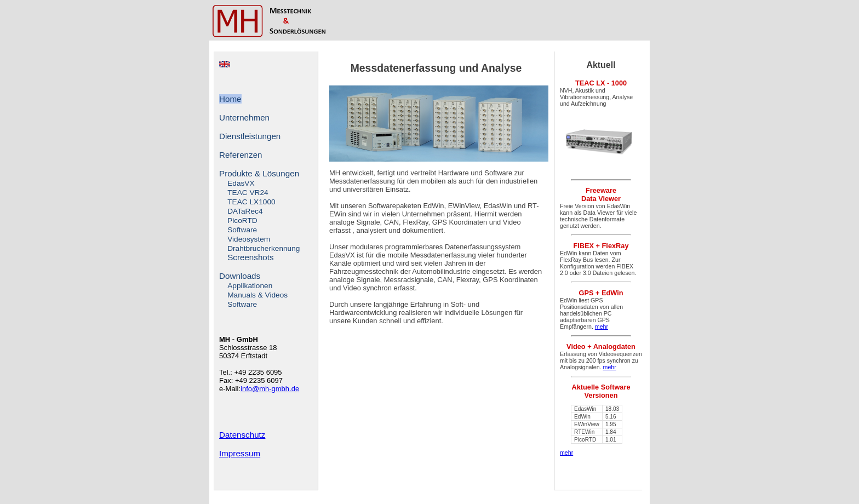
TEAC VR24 (248, 193)
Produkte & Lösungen (259, 173)
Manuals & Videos (257, 295)
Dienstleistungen (250, 136)
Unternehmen (244, 118)
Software (242, 230)
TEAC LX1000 (251, 202)
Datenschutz (242, 435)
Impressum (240, 453)
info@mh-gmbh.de (270, 389)
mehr (602, 327)
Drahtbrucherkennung (264, 248)
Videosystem (249, 239)
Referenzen (241, 155)
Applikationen (250, 286)
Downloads (240, 276)
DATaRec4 (245, 211)
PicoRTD (242, 220)
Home (230, 99)
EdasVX (241, 183)
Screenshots (250, 257)
